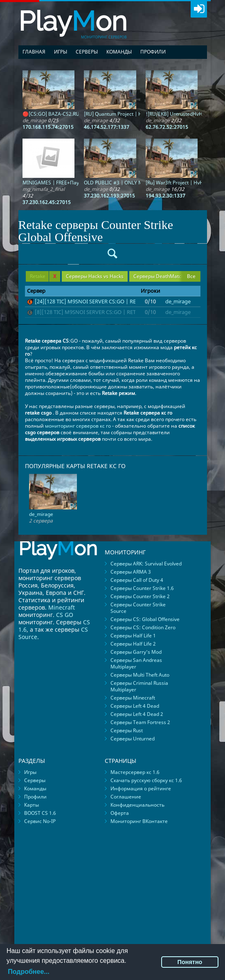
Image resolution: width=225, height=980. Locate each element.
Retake (43, 276)
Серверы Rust (127, 730)
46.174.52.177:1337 (107, 127)
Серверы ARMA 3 (131, 572)
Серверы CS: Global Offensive (145, 619)
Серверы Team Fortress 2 (140, 722)
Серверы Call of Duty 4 (137, 580)
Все (191, 276)
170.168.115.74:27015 (48, 127)
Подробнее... (28, 972)
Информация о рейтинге (141, 788)
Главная (34, 52)
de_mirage (178, 301)
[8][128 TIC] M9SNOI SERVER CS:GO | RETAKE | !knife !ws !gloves (114, 312)
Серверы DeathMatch (159, 276)
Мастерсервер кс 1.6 (135, 772)
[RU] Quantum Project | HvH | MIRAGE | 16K (135, 114)
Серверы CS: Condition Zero (143, 627)
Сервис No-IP (40, 821)
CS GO (65, 615)
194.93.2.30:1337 (165, 196)
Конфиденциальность (137, 805)
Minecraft (62, 607)
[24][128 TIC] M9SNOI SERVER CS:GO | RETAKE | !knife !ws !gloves (116, 301)
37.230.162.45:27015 (47, 202)
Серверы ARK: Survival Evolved (146, 564)
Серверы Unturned (133, 739)
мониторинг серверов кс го (78, 426)
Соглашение (126, 797)
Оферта (120, 813)
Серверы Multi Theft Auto (140, 675)
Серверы (87, 52)
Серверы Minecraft (133, 698)
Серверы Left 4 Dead (135, 706)
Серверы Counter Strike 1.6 (142, 588)
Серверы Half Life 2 (133, 644)
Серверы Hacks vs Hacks (95, 276)
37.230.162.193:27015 (109, 196)
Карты (32, 805)
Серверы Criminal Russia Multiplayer (139, 686)
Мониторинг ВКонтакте (139, 821)
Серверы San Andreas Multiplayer (136, 663)
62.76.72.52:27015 (167, 127)
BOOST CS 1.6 (40, 813)
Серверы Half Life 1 (133, 636)
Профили (153, 52)
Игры (61, 52)
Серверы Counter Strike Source (138, 608)
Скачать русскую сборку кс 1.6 (146, 780)
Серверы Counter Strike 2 (140, 596)
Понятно (190, 962)
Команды (119, 52)
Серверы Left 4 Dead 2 (137, 714)
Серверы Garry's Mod (136, 652)
